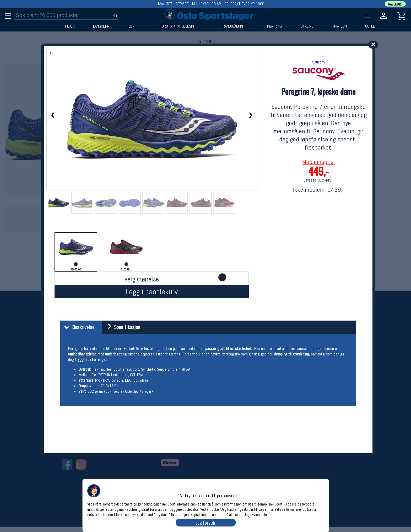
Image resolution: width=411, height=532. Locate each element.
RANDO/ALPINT (234, 26)
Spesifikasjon (122, 327)
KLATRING (274, 26)
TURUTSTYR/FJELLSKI (177, 26)
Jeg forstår (206, 523)
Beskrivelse (78, 327)
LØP (131, 26)
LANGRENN (101, 26)
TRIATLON (340, 26)
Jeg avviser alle (255, 514)
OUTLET (371, 26)
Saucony (319, 62)
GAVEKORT (395, 4)
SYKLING (307, 26)
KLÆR (70, 26)
